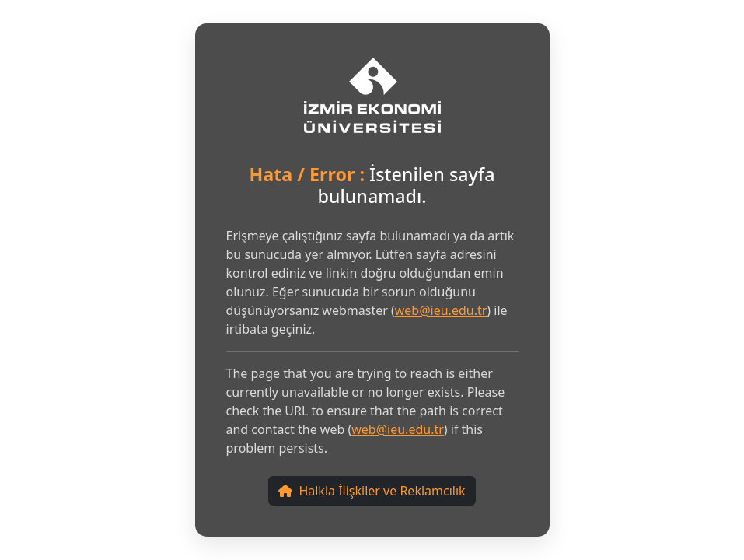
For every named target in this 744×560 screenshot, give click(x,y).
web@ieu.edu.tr (441, 310)
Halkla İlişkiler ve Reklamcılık (372, 491)
